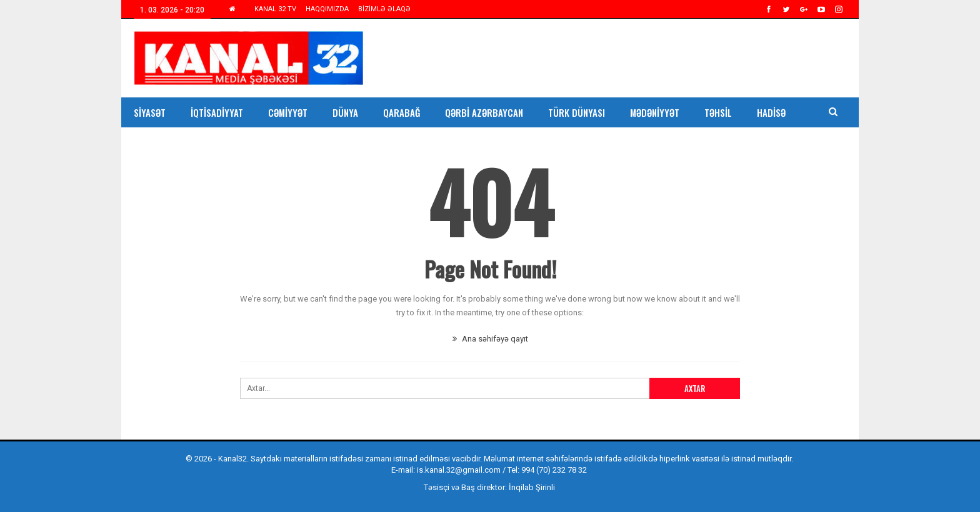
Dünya (345, 112)
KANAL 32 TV (275, 9)
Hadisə (771, 112)
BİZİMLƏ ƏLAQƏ (384, 9)
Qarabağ (402, 112)
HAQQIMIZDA (327, 9)
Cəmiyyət (288, 112)
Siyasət (150, 112)
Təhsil (718, 112)
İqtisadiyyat (217, 112)
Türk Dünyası (577, 112)
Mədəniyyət (655, 112)
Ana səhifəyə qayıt (490, 339)
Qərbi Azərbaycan (484, 112)
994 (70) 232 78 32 (554, 470)
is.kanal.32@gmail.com (459, 470)
